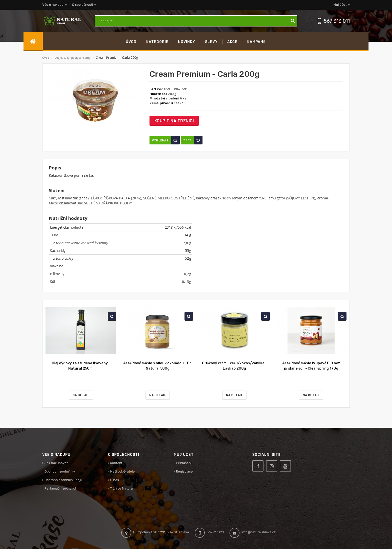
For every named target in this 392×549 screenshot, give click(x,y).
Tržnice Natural (122, 488)
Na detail (81, 395)
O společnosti (84, 5)
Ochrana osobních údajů (63, 480)
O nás (115, 480)
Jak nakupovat (56, 463)
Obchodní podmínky (60, 471)
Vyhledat (166, 140)
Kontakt (116, 463)
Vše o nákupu (54, 5)
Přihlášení (184, 463)
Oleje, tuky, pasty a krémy (73, 58)
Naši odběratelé (122, 471)
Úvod (46, 58)
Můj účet (342, 5)
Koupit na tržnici (174, 121)
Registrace (184, 471)
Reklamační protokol (60, 488)
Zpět (193, 140)
